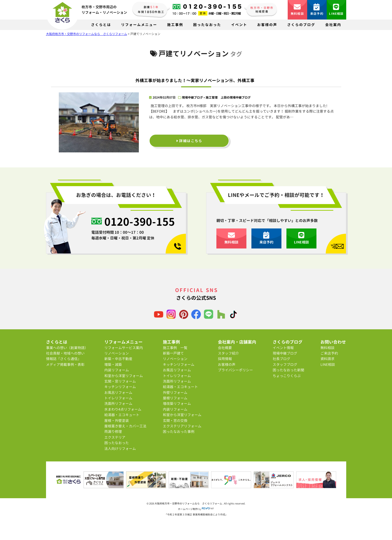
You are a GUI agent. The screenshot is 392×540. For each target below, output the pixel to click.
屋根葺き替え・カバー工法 (125, 426)
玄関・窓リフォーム (120, 381)
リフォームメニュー (139, 25)
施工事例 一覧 (175, 348)
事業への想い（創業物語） (67, 348)
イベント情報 (283, 348)
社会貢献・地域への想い (65, 353)
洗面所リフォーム (118, 403)
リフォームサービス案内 (124, 348)
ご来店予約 (329, 353)
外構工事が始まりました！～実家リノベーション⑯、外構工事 (195, 80)
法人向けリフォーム (120, 449)
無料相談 (297, 10)
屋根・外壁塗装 (117, 421)
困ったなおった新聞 (288, 370)
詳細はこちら (189, 141)
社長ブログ (281, 359)
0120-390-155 (140, 222)
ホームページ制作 (188, 509)
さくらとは (101, 25)
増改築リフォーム (177, 403)
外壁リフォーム (175, 392)
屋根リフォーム (175, 398)
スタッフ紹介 (228, 353)
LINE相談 (336, 10)
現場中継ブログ (192, 97)
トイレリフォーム (118, 398)
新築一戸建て (173, 353)
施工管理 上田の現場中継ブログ (228, 97)
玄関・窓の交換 (175, 421)
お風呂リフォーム (118, 392)
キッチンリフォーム (120, 387)
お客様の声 (267, 25)
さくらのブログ (301, 25)
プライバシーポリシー (235, 370)
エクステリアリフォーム (182, 426)
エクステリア (115, 437)
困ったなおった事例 (179, 432)
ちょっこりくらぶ (287, 376)
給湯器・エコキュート (122, 415)
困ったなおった (207, 25)
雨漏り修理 (113, 432)
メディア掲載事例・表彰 (65, 364)
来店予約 (317, 10)
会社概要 (225, 348)
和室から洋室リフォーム (124, 376)
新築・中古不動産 (118, 359)
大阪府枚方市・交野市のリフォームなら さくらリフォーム (189, 503)
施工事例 (175, 25)
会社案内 (333, 25)
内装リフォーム (117, 370)
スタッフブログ (285, 364)
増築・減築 (113, 364)
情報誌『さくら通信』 (64, 359)
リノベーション (117, 353)
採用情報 (225, 359)
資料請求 (327, 359)
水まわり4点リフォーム (123, 409)
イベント (239, 25)
